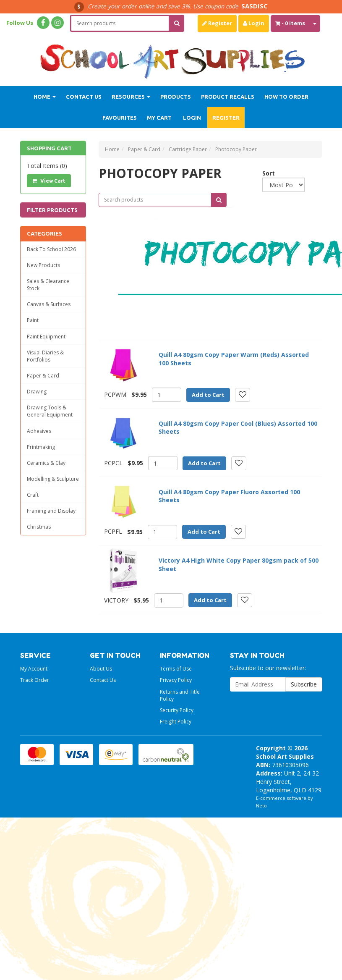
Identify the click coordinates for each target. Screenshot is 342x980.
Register (217, 23)
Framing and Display (51, 511)
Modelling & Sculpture (53, 479)
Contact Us (84, 97)
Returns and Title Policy (180, 695)
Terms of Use (176, 669)
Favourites (120, 118)
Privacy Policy (176, 680)
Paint (33, 320)
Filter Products (52, 210)
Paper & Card (43, 376)
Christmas (39, 527)
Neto (261, 806)
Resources (131, 97)
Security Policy (177, 710)
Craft (33, 495)
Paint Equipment (46, 337)
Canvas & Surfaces (49, 304)
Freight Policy (176, 722)
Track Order (35, 680)
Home (45, 97)
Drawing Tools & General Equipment (50, 411)
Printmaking (41, 447)
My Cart (159, 118)
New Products (43, 265)
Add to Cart (208, 395)
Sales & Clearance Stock (48, 285)
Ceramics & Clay (46, 463)
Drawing (37, 392)
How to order (286, 97)
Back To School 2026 (51, 249)
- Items (290, 23)
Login (254, 23)
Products (176, 97)
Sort (265, 173)
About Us (101, 669)
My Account (34, 669)
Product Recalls (228, 97)
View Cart (49, 181)
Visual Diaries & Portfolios (45, 356)
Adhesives (39, 431)
